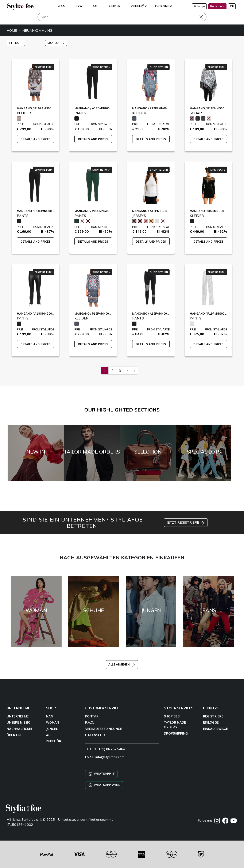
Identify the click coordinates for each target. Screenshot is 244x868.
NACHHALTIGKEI (19, 729)
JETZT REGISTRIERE (186, 523)
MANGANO (56, 43)
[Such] (122, 17)
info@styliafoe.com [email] (110, 757)
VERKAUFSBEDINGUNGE (104, 729)
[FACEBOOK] (226, 820)
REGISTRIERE (213, 716)
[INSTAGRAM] (218, 820)
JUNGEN (52, 729)
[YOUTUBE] (234, 820)
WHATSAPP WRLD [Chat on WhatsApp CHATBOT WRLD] (104, 785)
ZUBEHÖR (54, 741)
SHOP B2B (172, 716)
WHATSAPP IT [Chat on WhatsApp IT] (101, 774)
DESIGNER (164, 6)
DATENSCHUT (96, 735)
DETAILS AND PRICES (36, 139)
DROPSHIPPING (176, 734)
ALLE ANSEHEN (122, 664)
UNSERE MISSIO (19, 723)
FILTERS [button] (16, 43)
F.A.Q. (90, 723)
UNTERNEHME (18, 716)
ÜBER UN (14, 735)
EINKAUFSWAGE (216, 729)
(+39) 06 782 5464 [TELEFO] (111, 749)
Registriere (217, 6)
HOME (12, 30)
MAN (50, 716)
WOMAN (53, 723)
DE (232, 6)
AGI (49, 735)
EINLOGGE (211, 723)
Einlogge (199, 6)
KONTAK (92, 716)
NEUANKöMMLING (37, 30)
